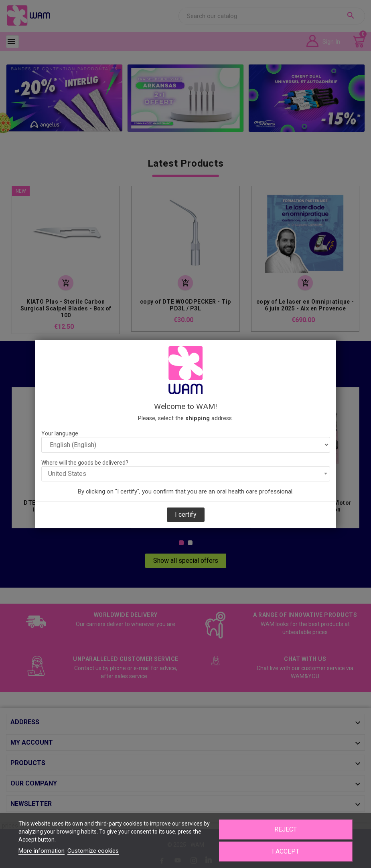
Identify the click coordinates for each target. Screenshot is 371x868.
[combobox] (186, 474)
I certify (186, 515)
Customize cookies (93, 851)
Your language (60, 433)
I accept (286, 851)
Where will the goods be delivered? (85, 463)
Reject (286, 829)
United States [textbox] (67, 474)
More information (42, 851)
